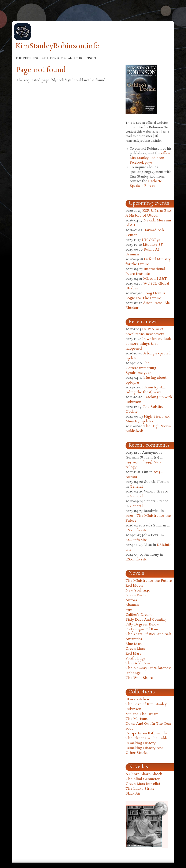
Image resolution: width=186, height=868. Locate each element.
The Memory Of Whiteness (149, 668)
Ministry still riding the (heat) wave (146, 390)
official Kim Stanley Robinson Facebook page (151, 158)
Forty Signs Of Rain (142, 629)
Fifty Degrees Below (142, 625)
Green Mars (135, 649)
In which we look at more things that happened (148, 344)
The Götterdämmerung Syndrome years (141, 368)
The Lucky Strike (140, 789)
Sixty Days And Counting (146, 620)
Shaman (132, 605)
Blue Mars (134, 644)
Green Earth (136, 595)
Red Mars (133, 654)
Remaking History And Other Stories (144, 750)
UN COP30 (151, 240)
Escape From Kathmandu (146, 733)
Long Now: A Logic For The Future (145, 296)
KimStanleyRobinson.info (58, 46)
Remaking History (141, 743)
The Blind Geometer (143, 779)
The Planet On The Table (147, 738)
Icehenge (133, 673)
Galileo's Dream (139, 615)
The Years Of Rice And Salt (148, 634)
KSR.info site (136, 530)
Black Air (133, 794)
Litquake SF (153, 245)
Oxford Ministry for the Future (148, 262)
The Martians (137, 719)
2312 (129, 610)
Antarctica (134, 639)
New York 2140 (138, 591)
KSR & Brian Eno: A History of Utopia (149, 213)
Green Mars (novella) (143, 784)
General (136, 487)
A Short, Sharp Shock (144, 774)
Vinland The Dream (142, 714)
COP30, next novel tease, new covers (145, 332)
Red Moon (134, 586)
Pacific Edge (136, 658)
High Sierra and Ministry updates (148, 419)
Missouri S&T (155, 279)
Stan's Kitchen (137, 699)
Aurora (131, 600)
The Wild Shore (139, 678)
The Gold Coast (139, 663)
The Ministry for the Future (149, 581)
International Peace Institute (145, 271)
